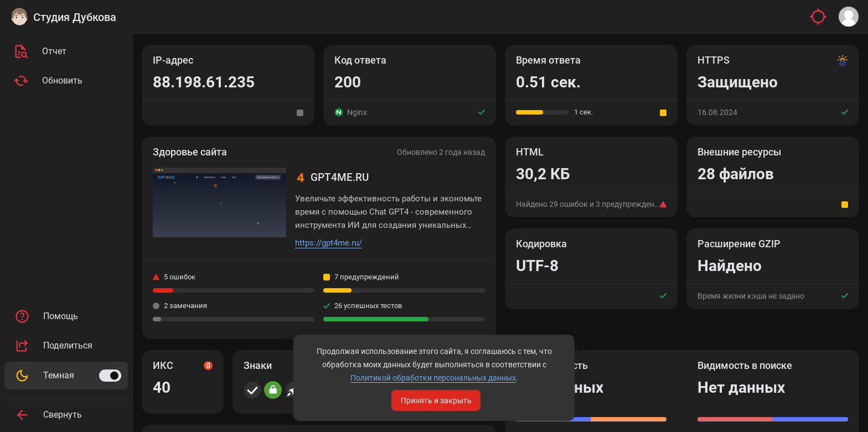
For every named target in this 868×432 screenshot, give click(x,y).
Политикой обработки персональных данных (433, 378)
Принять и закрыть (436, 400)
